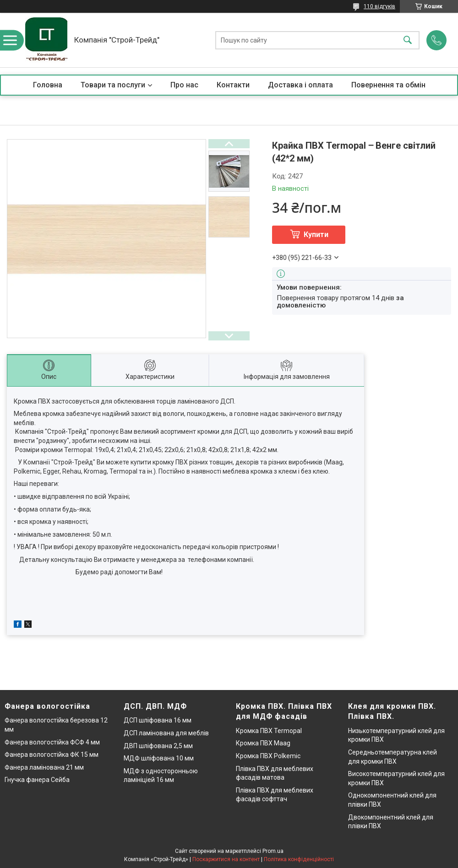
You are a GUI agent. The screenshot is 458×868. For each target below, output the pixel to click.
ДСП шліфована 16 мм (158, 720)
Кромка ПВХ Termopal (269, 731)
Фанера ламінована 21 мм (44, 767)
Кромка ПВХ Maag (263, 743)
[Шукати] (408, 40)
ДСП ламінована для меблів (166, 733)
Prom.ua (273, 851)
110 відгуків (379, 6)
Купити (316, 235)
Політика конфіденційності (299, 859)
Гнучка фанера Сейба (37, 780)
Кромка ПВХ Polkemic (268, 756)
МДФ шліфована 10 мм (159, 758)
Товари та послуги (113, 85)
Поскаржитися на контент (226, 859)
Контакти (233, 85)
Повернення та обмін (388, 85)
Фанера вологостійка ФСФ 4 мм (52, 742)
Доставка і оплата (300, 85)
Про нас (184, 85)
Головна (48, 85)
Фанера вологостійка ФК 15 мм (52, 755)
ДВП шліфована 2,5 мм (158, 746)
